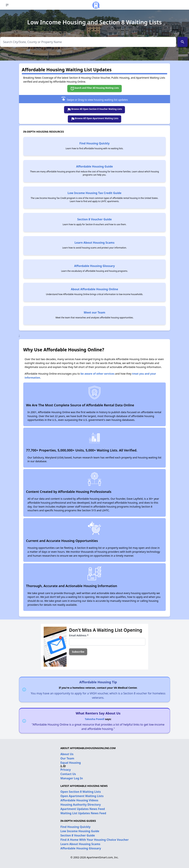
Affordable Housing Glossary (95, 266)
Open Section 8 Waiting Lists (81, 792)
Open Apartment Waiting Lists (82, 796)
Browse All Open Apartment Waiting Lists (95, 119)
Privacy (66, 770)
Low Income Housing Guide (80, 831)
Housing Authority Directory (81, 805)
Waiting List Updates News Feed (83, 813)
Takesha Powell (95, 719)
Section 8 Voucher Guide (95, 219)
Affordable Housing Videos (79, 800)
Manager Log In (72, 778)
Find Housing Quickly (94, 143)
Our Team (67, 758)
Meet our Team (94, 312)
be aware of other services (97, 374)
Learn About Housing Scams (95, 243)
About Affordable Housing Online (94, 289)
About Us (67, 754)
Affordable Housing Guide (94, 166)
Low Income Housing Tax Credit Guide (95, 193)
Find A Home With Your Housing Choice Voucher (94, 840)
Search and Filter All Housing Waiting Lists (94, 89)
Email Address (79, 635)
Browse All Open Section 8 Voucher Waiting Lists (94, 110)
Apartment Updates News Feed (83, 809)
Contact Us (68, 774)
